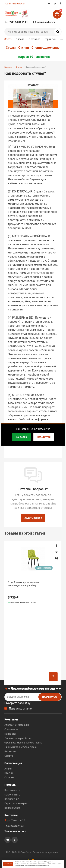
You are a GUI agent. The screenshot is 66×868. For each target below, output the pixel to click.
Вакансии (10, 751)
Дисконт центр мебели (18, 738)
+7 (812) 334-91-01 (18, 22)
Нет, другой (44, 437)
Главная (8, 67)
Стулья (24, 48)
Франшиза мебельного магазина (23, 743)
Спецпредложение (45, 48)
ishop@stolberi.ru (46, 22)
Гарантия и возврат (16, 803)
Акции (8, 769)
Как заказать (12, 790)
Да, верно (21, 437)
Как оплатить (12, 795)
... (61, 38)
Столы (11, 48)
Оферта (9, 756)
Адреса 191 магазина (34, 57)
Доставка (34, 39)
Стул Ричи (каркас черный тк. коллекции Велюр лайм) (25, 584)
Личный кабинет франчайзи (21, 747)
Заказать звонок (16, 831)
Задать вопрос (33, 518)
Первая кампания (21, 709)
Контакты (10, 734)
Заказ (8, 39)
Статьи (19, 67)
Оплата (20, 39)
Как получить (12, 799)
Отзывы (9, 777)
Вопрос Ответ (12, 808)
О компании (11, 729)
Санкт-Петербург (15, 4)
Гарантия (50, 39)
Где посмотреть (44, 568)
